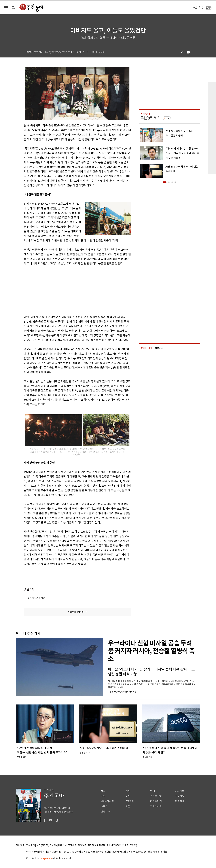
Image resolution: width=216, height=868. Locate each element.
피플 (128, 806)
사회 (103, 796)
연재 (153, 791)
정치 (103, 791)
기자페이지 (156, 806)
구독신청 (180, 796)
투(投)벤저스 (150, 118)
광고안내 (180, 801)
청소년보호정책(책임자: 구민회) (122, 845)
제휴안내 (62, 845)
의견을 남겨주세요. (36, 598)
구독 (167, 118)
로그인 (208, 8)
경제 (128, 791)
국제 (128, 796)
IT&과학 (130, 801)
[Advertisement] (70, 290)
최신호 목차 (156, 796)
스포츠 (104, 806)
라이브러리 (156, 801)
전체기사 (105, 812)
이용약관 (82, 845)
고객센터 (72, 845)
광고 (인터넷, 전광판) (46, 845)
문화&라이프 (107, 801)
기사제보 (180, 791)
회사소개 (30, 845)
